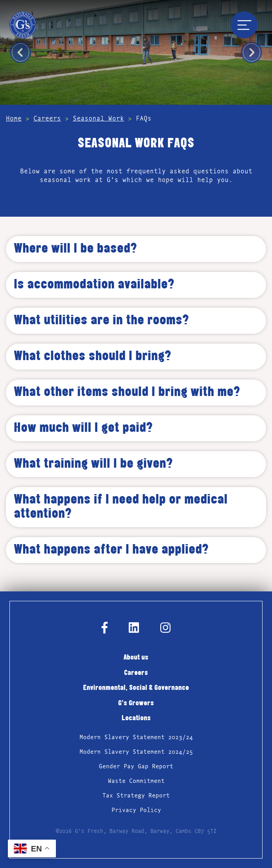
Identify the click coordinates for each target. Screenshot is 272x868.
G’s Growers (136, 704)
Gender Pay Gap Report (136, 766)
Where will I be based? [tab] (75, 249)
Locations (136, 718)
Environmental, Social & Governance (136, 688)
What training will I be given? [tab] (93, 464)
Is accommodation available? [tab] (94, 285)
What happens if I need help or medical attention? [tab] (121, 507)
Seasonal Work (98, 119)
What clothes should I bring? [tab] (93, 357)
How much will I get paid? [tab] (83, 428)
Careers (47, 119)
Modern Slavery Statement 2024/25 (136, 752)
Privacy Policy (136, 810)
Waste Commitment (136, 781)
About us (136, 658)
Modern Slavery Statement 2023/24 (136, 737)
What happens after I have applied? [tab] (111, 550)
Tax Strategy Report (136, 796)
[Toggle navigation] (244, 25)
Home (14, 119)
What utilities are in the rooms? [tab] (101, 321)
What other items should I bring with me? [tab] (127, 392)
